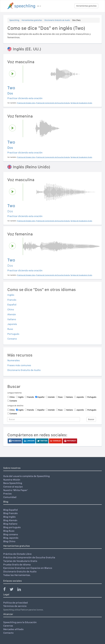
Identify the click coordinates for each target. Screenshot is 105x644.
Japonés (12, 324)
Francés (12, 300)
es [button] (39, 6)
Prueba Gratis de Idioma (17, 565)
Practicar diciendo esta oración (25, 98)
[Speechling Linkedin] (21, 590)
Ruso (10, 329)
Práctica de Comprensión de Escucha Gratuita (29, 557)
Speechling (14, 20)
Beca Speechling (13, 483)
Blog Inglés (9, 517)
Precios (7, 494)
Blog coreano (11, 534)
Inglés (11, 295)
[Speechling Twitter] (13, 590)
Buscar (91, 419)
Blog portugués (12, 527)
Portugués (13, 334)
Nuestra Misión (12, 480)
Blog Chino (9, 541)
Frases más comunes (19, 365)
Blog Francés (10, 513)
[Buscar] (44, 419)
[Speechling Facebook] (6, 590)
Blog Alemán (10, 520)
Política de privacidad (16, 603)
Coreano (12, 339)
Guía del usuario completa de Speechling (26, 476)
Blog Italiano (10, 524)
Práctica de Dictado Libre (17, 554)
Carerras (8, 626)
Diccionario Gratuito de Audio (57, 20)
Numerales (14, 360)
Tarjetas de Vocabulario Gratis (20, 561)
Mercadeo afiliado (13, 629)
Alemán (12, 314)
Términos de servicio (15, 606)
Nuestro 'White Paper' (16, 490)
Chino (11, 309)
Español (12, 305)
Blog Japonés (11, 538)
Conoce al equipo (13, 487)
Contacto (8, 633)
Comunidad (10, 497)
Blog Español (11, 510)
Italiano (12, 319)
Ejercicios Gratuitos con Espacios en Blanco (28, 568)
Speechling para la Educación (20, 622)
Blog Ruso (9, 531)
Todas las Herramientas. (17, 575)
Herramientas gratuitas (86, 6)
